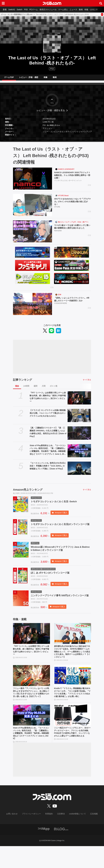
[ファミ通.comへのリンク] (52, 3)
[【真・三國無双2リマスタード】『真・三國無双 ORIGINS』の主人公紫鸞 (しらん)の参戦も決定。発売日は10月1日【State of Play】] (79, 435)
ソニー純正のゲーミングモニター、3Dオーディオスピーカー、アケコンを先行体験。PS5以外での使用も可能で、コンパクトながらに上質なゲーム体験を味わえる (72, 754)
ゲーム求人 (69, 10)
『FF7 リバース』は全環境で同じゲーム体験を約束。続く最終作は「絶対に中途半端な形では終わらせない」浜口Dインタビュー (48, 399)
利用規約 (49, 836)
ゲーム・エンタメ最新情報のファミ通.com (17, 14)
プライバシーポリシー (33, 836)
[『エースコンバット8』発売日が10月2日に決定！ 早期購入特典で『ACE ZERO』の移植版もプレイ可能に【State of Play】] (79, 470)
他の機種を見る (52, 127)
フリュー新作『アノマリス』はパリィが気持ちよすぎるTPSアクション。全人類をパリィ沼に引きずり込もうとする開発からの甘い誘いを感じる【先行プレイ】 (31, 710)
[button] (52, 141)
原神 (60, 297)
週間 (35, 388)
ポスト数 (54, 388)
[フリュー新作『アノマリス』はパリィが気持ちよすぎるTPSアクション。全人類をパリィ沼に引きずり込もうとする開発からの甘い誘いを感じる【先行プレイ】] (31, 691)
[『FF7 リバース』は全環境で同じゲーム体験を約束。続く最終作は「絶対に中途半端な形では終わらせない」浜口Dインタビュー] (79, 400)
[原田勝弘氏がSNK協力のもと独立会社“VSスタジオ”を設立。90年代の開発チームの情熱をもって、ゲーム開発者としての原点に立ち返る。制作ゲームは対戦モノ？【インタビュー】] (73, 647)
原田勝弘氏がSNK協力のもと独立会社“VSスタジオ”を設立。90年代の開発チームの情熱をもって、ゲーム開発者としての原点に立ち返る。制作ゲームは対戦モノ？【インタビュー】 (72, 666)
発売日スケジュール (53, 10)
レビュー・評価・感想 (29, 78)
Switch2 (13, 10)
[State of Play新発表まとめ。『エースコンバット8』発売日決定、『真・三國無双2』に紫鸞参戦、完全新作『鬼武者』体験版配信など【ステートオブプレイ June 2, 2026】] (79, 453)
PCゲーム (38, 10)
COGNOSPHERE (61, 306)
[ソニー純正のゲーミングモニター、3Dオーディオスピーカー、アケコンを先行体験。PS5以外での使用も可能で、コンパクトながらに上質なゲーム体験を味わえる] (73, 735)
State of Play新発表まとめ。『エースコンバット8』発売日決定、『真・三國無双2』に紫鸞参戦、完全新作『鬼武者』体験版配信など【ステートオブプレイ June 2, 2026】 (48, 452)
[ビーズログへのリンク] (61, 851)
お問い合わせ (16, 836)
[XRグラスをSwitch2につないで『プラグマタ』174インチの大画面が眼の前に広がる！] (32, 207)
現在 (17, 388)
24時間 (26, 388)
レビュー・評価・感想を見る (51, 113)
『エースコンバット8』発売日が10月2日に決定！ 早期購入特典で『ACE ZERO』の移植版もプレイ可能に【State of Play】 (48, 468)
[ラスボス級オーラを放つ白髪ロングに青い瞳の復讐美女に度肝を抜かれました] (32, 234)
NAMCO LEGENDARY (66, 171)
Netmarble (58, 237)
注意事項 (60, 836)
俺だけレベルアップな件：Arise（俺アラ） (74, 224)
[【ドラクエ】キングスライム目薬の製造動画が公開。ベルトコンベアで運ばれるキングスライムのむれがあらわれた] (79, 418)
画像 (45, 78)
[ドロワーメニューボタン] (3, 3)
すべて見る (87, 382)
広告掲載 (90, 836)
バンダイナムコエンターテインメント (68, 184)
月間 (44, 388)
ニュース (80, 10)
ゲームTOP (9, 78)
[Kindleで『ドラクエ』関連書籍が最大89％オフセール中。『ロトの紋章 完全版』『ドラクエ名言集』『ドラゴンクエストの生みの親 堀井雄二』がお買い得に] (73, 691)
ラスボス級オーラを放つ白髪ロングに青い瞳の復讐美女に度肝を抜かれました (73, 231)
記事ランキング (22, 382)
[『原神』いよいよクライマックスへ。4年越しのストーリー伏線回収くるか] (32, 306)
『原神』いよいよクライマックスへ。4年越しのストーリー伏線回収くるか (73, 302)
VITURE (57, 210)
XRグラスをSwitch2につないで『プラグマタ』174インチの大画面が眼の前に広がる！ (72, 204)
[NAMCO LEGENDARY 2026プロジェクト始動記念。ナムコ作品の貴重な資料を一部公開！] (32, 181)
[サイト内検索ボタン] (101, 3)
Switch (22, 10)
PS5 (29, 10)
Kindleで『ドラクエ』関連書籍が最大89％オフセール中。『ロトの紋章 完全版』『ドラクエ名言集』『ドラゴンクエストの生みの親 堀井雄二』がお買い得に (73, 710)
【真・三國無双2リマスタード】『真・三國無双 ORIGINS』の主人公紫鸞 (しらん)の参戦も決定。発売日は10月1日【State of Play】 (48, 434)
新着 (5, 10)
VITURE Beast (63, 198)
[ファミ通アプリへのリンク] (44, 851)
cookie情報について (75, 836)
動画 (89, 10)
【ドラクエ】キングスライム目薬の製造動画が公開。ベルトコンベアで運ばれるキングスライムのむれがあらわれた (48, 415)
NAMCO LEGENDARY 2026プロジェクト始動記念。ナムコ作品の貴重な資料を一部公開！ (73, 178)
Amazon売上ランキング (28, 492)
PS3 (52, 69)
